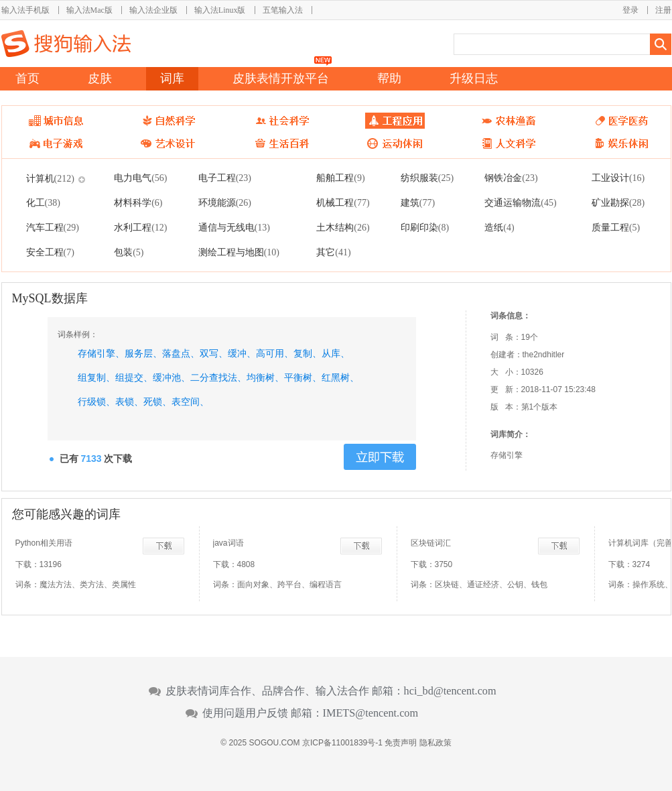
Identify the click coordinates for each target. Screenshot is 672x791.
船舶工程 (340, 178)
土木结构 (343, 227)
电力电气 (140, 178)
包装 (129, 252)
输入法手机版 (25, 10)
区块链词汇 (431, 543)
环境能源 (225, 202)
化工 (43, 202)
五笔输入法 (283, 10)
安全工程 (50, 252)
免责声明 (401, 743)
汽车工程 (53, 227)
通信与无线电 (234, 227)
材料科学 (138, 202)
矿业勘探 (618, 202)
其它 (333, 252)
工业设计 (618, 178)
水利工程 (140, 227)
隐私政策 (435, 743)
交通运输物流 (520, 202)
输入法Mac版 (89, 10)
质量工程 (616, 227)
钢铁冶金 (511, 178)
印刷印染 (425, 227)
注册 (663, 10)
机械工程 (343, 202)
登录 (630, 10)
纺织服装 (427, 178)
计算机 (50, 178)
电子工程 (225, 178)
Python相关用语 (44, 543)
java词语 (228, 543)
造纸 (499, 227)
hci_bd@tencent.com (450, 691)
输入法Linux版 (220, 10)
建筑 (418, 202)
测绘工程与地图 (239, 252)
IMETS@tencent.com (371, 713)
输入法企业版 (153, 10)
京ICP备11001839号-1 (342, 743)
